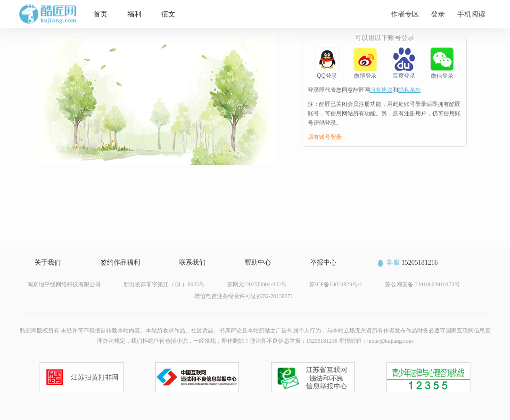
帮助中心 (258, 262)
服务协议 (381, 90)
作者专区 (405, 14)
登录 (438, 14)
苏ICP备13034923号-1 (336, 284)
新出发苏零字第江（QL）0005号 (164, 284)
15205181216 (407, 262)
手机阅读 (471, 14)
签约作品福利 (120, 262)
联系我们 (192, 262)
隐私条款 (410, 90)
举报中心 (323, 262)
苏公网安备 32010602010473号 (423, 284)
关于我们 (48, 262)
